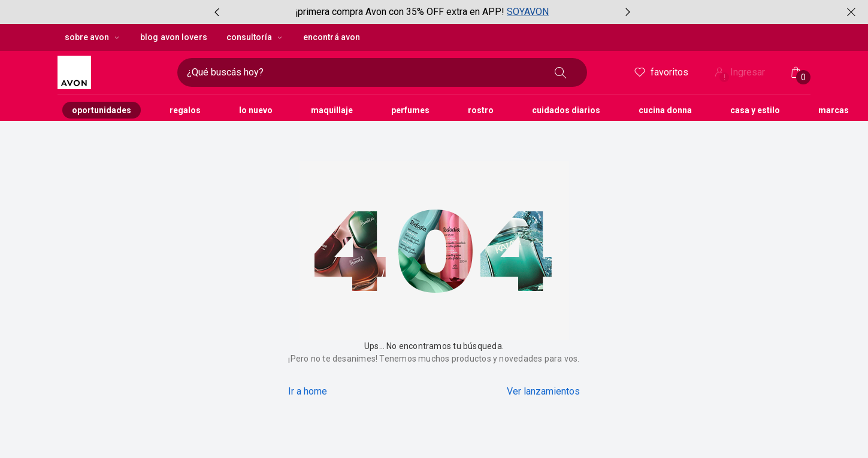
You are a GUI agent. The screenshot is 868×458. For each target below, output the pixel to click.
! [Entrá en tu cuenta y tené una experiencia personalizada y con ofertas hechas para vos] (725, 77)
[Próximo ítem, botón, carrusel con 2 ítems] (628, 12)
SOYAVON (528, 12)
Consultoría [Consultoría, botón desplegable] (255, 37)
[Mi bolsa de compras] (796, 72)
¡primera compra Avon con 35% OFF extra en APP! (400, 12)
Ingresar (739, 73)
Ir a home (308, 391)
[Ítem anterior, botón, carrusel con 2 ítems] (217, 12)
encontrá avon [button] (332, 37)
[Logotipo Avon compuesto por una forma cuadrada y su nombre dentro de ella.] (113, 72)
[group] (422, 12)
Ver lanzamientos (543, 391)
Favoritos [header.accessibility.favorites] (660, 72)
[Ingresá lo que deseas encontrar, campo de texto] (363, 72)
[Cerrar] (851, 12)
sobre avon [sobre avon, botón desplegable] (93, 37)
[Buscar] (561, 72)
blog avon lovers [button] (174, 37)
